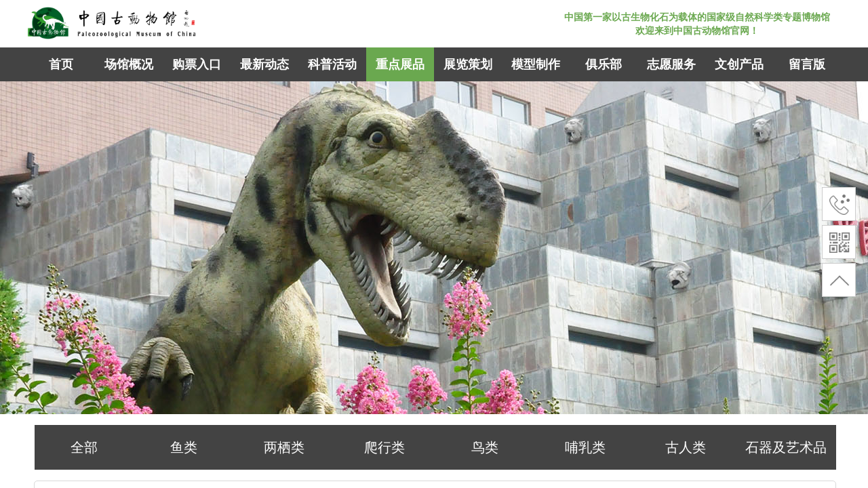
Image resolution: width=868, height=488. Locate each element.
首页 (61, 64)
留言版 (807, 64)
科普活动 (332, 64)
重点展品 (400, 64)
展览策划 (468, 64)
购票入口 (197, 64)
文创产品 (739, 64)
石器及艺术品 (786, 447)
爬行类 (384, 447)
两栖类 (284, 447)
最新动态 (264, 64)
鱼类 (184, 447)
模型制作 (536, 64)
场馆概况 (129, 64)
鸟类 (485, 447)
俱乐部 (604, 64)
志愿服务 (671, 64)
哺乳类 (585, 447)
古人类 (686, 447)
